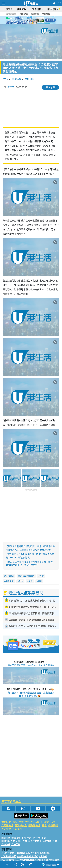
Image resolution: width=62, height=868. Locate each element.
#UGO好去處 (8, 853)
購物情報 (52, 9)
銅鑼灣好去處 (48, 822)
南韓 (30, 581)
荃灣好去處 (21, 825)
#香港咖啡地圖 (9, 856)
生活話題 (16, 79)
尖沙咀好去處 (32, 822)
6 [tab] (39, 20)
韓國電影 (9, 581)
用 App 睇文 (52, 87)
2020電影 (10, 576)
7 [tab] (32, 24)
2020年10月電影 (27, 576)
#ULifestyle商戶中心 (31, 860)
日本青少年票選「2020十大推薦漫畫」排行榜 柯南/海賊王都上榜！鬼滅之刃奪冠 (29, 563)
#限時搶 (43, 856)
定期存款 (46, 14)
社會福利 (17, 829)
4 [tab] (33, 20)
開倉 (21, 822)
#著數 (45, 860)
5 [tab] (36, 20)
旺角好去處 (34, 825)
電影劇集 (29, 79)
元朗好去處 (7, 825)
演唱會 (9, 9)
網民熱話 (6, 838)
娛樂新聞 (35, 14)
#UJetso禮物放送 (10, 860)
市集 (15, 822)
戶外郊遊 (6, 829)
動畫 (42, 576)
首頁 (6, 79)
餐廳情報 (53, 825)
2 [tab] (28, 20)
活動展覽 (6, 822)
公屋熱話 (24, 14)
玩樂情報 (37, 9)
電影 (40, 581)
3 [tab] (30, 20)
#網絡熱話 (54, 860)
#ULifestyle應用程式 (28, 856)
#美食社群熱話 (23, 853)
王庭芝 (11, 87)
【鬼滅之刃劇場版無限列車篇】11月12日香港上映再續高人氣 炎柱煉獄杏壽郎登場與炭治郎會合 (30, 548)
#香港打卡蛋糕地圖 (41, 853)
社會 (44, 825)
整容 (21, 581)
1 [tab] (25, 20)
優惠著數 (22, 9)
